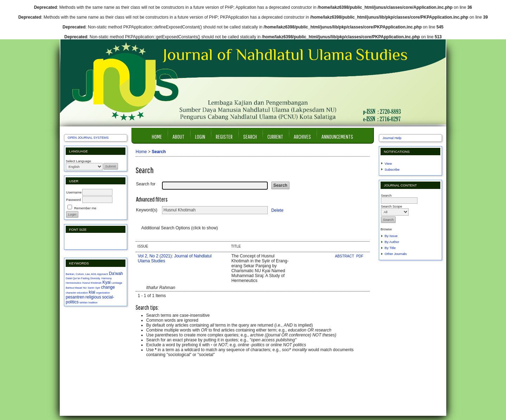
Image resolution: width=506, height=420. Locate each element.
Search (250, 136)
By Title (390, 248)
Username (74, 192)
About (179, 136)
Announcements (337, 136)
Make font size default (83, 241)
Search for (146, 184)
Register (224, 136)
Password (73, 200)
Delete (277, 210)
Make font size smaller (72, 241)
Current (275, 136)
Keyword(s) (147, 210)
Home (157, 136)
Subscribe (392, 169)
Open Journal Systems (88, 138)
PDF (360, 256)
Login (200, 136)
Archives (302, 136)
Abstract (345, 256)
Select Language (78, 161)
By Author (392, 242)
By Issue (391, 236)
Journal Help (392, 138)
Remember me (85, 208)
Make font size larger (95, 241)
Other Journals (396, 254)
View (388, 163)
